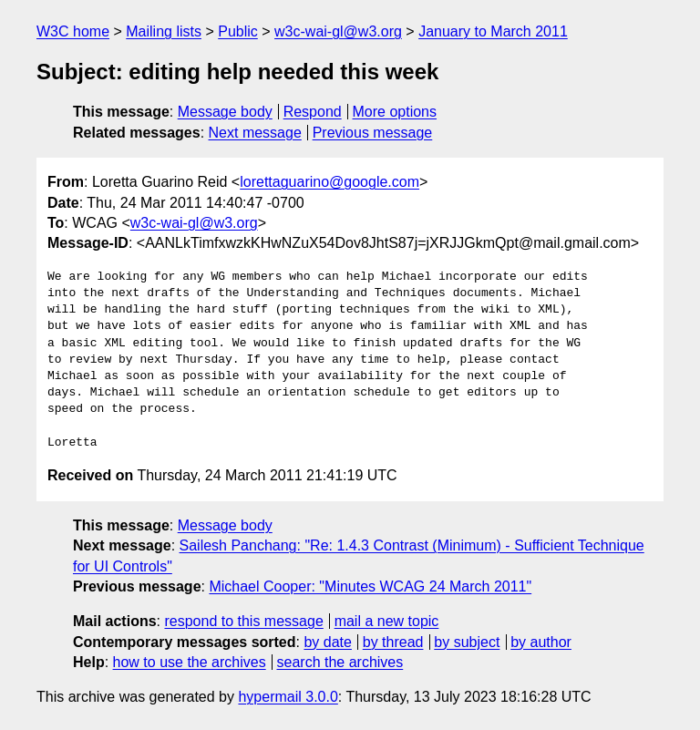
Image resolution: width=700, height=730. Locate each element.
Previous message (373, 133)
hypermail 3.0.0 (288, 697)
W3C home (73, 31)
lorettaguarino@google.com (329, 182)
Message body (225, 112)
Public (238, 31)
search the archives (340, 662)
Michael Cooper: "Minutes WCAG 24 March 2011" (370, 586)
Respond (313, 112)
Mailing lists (164, 31)
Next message (255, 133)
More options (395, 112)
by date (327, 642)
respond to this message (243, 621)
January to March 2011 (493, 31)
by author (541, 642)
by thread (393, 642)
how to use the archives (190, 662)
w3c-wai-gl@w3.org (338, 31)
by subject (467, 642)
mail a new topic (387, 621)
